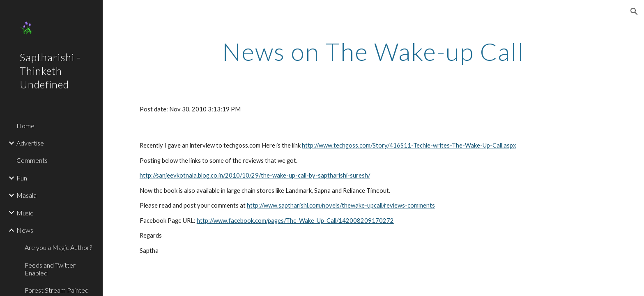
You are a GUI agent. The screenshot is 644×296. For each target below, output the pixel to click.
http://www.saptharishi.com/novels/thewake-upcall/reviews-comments (341, 205)
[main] (373, 51)
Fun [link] (22, 178)
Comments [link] (32, 160)
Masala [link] (26, 195)
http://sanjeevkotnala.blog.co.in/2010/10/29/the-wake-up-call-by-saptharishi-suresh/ (255, 175)
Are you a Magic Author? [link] (58, 247)
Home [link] (25, 126)
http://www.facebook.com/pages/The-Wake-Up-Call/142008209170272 (295, 221)
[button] (634, 12)
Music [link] (25, 213)
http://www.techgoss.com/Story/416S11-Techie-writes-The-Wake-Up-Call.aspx (409, 145)
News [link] (25, 230)
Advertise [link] (30, 143)
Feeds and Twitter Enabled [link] (50, 269)
